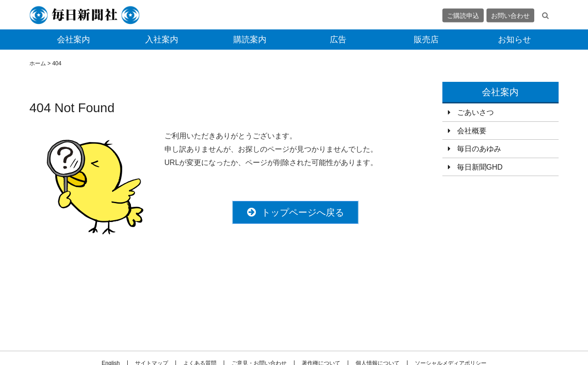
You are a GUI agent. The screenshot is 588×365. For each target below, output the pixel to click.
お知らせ (514, 40)
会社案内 (73, 40)
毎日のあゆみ (479, 149)
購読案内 (250, 40)
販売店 (426, 40)
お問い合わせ (510, 15)
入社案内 (162, 40)
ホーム (38, 63)
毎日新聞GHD (480, 167)
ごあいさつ (475, 112)
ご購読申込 (463, 15)
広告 (338, 40)
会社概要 (472, 131)
